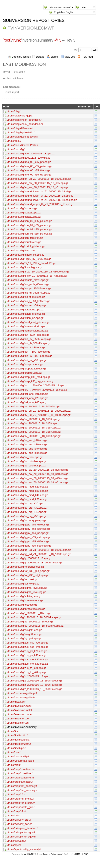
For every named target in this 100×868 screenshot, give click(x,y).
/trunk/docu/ (14, 141)
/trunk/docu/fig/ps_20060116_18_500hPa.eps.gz (35, 406)
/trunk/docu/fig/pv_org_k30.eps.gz (27, 508)
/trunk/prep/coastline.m (21, 778)
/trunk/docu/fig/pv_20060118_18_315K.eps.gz (34, 436)
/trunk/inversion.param (20, 714)
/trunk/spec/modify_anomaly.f (24, 849)
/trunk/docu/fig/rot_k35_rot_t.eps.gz (28, 575)
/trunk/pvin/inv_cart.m (20, 824)
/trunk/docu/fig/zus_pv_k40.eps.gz (27, 655)
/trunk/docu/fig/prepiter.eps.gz (25, 373)
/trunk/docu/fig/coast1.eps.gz (24, 213)
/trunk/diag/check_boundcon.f (24, 120)
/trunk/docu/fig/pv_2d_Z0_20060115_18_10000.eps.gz (39, 415)
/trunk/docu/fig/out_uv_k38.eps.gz (27, 360)
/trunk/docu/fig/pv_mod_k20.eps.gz (28, 487)
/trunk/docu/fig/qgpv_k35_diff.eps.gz (28, 541)
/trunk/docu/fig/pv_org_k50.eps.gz (27, 516)
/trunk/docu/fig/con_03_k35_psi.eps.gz (30, 234)
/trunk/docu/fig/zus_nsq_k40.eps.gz (28, 647)
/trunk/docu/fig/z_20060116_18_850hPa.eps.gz (35, 689)
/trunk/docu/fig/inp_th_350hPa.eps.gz (29, 293)
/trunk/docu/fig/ (16, 149)
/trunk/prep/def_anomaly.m (23, 790)
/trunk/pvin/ (14, 815)
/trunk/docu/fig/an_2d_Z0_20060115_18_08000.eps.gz (39, 179)
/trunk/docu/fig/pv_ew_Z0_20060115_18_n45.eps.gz (38, 478)
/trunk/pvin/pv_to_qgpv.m (22, 837)
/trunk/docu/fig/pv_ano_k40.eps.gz (27, 449)
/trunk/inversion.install (20, 710)
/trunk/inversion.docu (19, 706)
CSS (86, 854)
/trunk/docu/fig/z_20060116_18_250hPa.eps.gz (35, 681)
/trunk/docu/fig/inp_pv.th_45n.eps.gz (28, 284)
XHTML (77, 854)
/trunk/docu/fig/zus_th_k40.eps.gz (27, 672)
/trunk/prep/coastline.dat (21, 769)
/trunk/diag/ (14, 111)
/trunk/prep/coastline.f (20, 773)
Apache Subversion (52, 854)
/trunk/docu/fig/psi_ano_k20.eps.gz (28, 398)
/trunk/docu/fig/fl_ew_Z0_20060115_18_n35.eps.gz (37, 276)
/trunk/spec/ (14, 845)
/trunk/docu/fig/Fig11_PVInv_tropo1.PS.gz (32, 263)
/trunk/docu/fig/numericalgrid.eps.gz (28, 326)
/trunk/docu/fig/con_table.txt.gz (25, 238)
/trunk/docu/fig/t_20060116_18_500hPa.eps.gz (34, 617)
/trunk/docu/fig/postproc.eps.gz (25, 364)
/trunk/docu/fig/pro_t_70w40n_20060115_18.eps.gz (37, 390)
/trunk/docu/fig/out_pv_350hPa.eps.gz (29, 339)
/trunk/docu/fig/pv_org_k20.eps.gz (27, 503)
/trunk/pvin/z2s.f (17, 841)
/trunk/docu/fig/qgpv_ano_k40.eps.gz (29, 529)
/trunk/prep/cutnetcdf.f (20, 782)
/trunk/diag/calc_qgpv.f (20, 116)
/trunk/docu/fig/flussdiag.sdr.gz (25, 267)
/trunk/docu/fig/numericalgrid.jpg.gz (28, 331)
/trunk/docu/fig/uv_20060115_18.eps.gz (30, 622)
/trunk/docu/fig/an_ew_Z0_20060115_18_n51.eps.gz (38, 187)
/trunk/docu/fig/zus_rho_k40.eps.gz (28, 664)
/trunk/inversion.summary (22, 727)
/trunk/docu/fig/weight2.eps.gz (25, 634)
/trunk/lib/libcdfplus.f (19, 740)
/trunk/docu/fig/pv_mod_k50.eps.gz (28, 499)
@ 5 (58, 40)
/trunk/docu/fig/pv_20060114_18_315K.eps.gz (34, 419)
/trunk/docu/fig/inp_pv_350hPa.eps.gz (29, 288)
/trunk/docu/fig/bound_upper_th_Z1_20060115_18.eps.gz (41, 204)
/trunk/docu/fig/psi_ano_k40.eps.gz (28, 402)
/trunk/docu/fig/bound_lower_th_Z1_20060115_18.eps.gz (40, 196)
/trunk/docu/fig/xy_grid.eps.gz (24, 638)
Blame (54, 57)
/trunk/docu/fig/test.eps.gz (22, 605)
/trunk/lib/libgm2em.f (19, 744)
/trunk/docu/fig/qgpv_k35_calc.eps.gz (29, 537)
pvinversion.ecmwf (31, 28)
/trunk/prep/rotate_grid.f (21, 807)
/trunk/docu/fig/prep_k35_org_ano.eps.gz (31, 381)
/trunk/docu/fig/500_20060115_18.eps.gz (31, 154)
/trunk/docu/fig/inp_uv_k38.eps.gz (27, 305)
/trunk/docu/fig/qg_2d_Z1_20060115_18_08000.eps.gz (39, 550)
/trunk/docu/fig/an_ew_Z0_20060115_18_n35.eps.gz (38, 183)
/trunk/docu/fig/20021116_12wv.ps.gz (29, 158)
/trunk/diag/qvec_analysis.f (23, 137)
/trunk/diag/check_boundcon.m (25, 124)
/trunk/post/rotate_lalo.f (21, 761)
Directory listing (21, 57)
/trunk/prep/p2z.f (17, 794)
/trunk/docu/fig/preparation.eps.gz (27, 369)
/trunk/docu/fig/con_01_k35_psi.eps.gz (30, 225)
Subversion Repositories (34, 20)
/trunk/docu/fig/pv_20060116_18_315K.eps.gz (34, 428)
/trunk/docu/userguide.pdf (22, 693)
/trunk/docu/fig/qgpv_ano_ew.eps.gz (28, 525)
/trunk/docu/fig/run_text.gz (22, 579)
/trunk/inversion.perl (19, 719)
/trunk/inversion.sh (18, 723)
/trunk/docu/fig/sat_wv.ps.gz (23, 584)
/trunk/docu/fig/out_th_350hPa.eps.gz (29, 343)
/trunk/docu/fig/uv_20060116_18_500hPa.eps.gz (35, 626)
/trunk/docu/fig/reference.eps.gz (26, 567)
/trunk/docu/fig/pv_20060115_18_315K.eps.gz (34, 423)
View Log (70, 57)
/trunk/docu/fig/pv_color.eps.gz (25, 457)
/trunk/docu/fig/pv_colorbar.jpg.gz (27, 466)
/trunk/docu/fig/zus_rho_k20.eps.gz (28, 659)
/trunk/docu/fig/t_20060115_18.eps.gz (29, 613)
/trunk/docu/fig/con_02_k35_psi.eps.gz (30, 229)
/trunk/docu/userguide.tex (22, 697)
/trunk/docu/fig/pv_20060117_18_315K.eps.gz (34, 432)
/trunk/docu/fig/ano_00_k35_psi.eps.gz (30, 166)
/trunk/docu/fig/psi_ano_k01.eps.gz (28, 394)
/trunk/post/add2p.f (18, 756)
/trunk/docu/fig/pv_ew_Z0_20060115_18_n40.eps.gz (38, 474)
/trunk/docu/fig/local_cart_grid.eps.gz (29, 322)
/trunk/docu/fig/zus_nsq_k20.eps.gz (28, 643)
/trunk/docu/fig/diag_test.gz (23, 250)
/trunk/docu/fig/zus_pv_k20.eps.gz (27, 651)
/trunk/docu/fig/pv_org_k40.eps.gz (27, 512)
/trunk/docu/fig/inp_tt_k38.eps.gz (26, 297)
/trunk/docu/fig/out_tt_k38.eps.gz (26, 347)
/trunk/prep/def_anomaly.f (22, 786)
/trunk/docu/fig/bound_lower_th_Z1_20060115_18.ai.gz (39, 191)
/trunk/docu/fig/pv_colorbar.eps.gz (27, 461)
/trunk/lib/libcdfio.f (17, 735)
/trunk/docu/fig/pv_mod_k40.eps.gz (28, 495)
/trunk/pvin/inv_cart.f (19, 820)
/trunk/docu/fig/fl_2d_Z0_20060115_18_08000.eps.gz (38, 272)
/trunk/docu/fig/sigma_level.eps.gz (27, 588)
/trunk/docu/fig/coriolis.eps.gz (24, 242)
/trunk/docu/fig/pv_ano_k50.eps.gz (27, 453)
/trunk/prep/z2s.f (17, 811)
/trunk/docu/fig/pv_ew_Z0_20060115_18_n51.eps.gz (38, 482)
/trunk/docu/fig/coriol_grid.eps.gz (26, 246)
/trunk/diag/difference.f (20, 128)
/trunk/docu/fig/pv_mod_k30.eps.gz (28, 491)
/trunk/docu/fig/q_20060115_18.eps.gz (30, 558)
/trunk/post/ (14, 752)
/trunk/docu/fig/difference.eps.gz (26, 255)
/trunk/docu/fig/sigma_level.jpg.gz (27, 592)
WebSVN (28, 854)
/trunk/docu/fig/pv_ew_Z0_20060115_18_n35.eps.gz (38, 470)
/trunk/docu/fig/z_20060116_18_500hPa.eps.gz (35, 685)
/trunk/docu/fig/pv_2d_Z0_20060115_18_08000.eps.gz (39, 411)
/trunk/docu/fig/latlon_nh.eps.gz (25, 318)
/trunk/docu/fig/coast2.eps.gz (24, 217)
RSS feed (87, 57)
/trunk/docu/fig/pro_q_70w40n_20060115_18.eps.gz (37, 385)
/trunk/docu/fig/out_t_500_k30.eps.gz (29, 352)
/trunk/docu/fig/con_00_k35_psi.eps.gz (30, 221)
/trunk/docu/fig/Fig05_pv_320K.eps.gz (29, 259)
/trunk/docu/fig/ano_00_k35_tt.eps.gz (29, 170)
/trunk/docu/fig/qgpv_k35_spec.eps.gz (29, 546)
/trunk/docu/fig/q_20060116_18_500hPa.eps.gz (35, 563)
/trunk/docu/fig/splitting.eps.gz (25, 596)
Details (40, 57)
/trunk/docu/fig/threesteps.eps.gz (26, 609)
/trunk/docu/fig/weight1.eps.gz (25, 630)
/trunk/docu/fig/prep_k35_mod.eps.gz (29, 377)
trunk (16, 40)
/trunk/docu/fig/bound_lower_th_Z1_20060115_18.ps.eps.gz (42, 200)
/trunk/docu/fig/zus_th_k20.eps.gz (27, 668)
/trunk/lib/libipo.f (16, 748)
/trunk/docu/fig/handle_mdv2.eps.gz (28, 280)
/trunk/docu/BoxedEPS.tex (23, 145)
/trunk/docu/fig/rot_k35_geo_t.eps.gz (28, 571)
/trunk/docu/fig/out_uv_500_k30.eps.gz (30, 356)
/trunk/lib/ (13, 731)
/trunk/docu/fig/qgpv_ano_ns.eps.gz (28, 533)
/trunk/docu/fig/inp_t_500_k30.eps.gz (29, 301)
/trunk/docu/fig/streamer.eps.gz (25, 600)
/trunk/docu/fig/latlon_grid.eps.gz (26, 314)
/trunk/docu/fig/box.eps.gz (22, 208)
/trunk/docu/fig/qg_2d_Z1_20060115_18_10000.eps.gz (39, 554)
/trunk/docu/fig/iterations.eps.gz (25, 310)
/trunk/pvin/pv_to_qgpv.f (21, 832)
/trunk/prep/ (14, 765)
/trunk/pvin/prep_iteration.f (22, 828)
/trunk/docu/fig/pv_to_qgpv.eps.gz (27, 520)
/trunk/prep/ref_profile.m (21, 803)
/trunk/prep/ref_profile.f (21, 799)
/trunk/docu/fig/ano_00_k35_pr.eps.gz (29, 162)
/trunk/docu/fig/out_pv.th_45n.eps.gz (28, 335)
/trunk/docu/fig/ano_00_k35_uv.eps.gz (29, 175)
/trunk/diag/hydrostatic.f (21, 132)
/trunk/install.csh (17, 702)
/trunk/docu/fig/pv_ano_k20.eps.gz (27, 440)
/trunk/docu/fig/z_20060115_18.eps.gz (29, 676)
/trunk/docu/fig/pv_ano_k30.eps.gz (27, 444)
